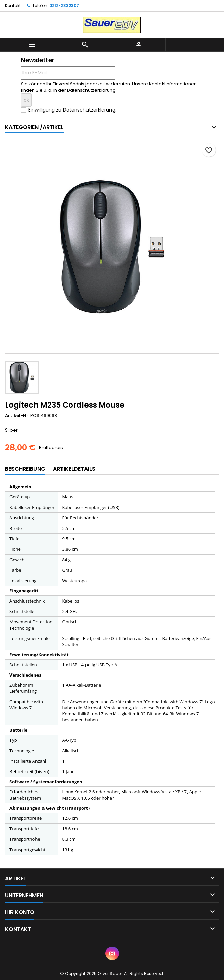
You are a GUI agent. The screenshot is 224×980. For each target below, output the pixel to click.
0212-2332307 (64, 6)
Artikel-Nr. (17, 416)
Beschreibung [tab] (25, 469)
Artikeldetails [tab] (74, 469)
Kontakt (13, 6)
